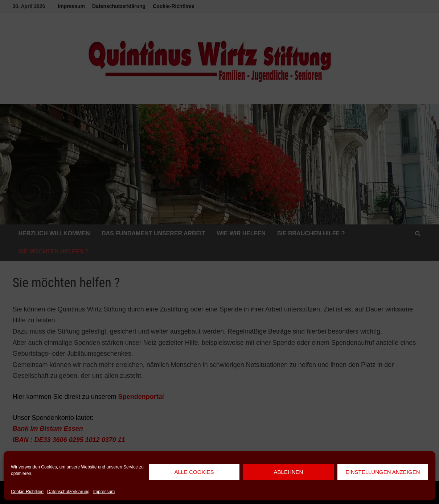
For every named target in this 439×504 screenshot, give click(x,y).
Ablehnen (289, 472)
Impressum (104, 492)
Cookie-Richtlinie (27, 492)
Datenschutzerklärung (68, 492)
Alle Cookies (194, 472)
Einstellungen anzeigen (383, 472)
